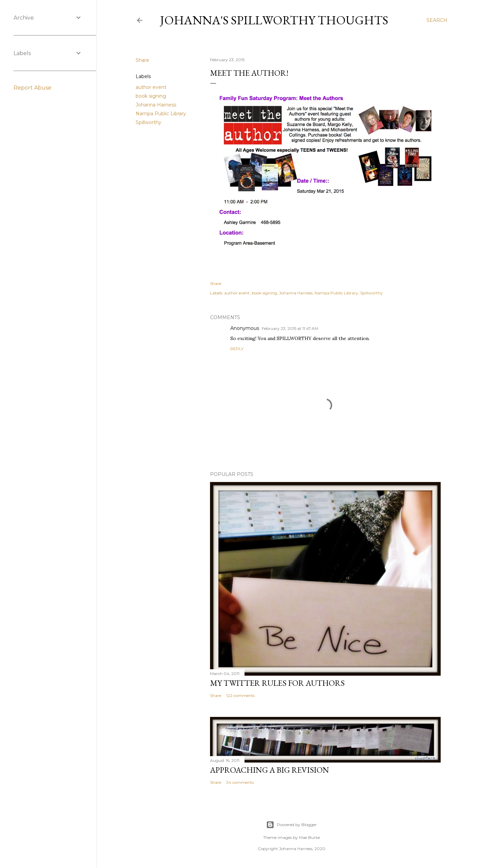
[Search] (437, 20)
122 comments (240, 695)
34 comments (240, 782)
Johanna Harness (156, 105)
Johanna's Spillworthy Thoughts (274, 20)
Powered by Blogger (292, 825)
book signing (151, 96)
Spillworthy (148, 122)
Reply (237, 349)
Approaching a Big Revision (270, 770)
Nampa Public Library (161, 114)
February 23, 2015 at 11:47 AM (290, 328)
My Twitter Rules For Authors (277, 683)
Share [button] (142, 60)
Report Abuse (32, 88)
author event (151, 87)
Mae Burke (309, 837)
